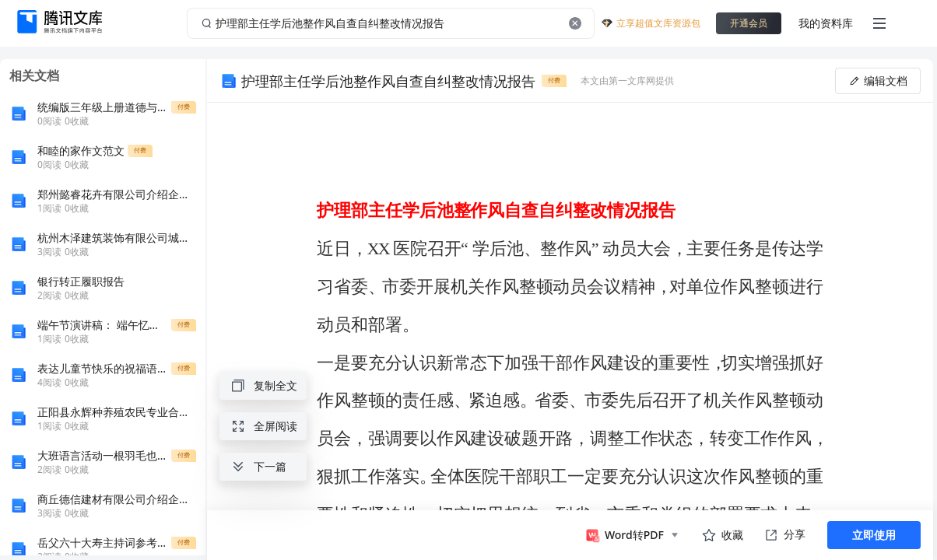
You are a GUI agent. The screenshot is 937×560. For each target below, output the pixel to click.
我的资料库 (826, 23)
